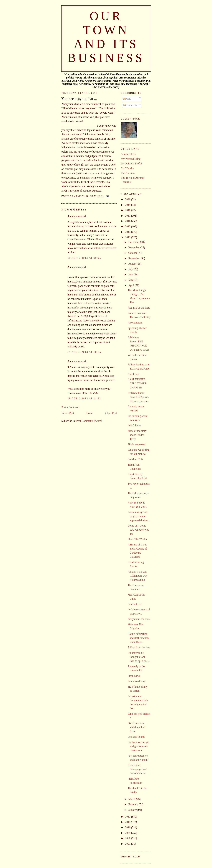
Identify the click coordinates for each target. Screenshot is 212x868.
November (134, 247)
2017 (128, 216)
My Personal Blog (131, 159)
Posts (127, 99)
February (134, 804)
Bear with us (134, 604)
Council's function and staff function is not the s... (138, 638)
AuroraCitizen (129, 154)
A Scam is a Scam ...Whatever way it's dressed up (138, 576)
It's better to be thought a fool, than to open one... (139, 657)
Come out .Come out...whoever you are (138, 530)
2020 (128, 199)
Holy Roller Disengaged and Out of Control (137, 769)
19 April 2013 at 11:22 (84, 398)
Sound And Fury (137, 681)
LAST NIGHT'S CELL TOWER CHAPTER (137, 383)
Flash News (134, 676)
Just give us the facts (139, 308)
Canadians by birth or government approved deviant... (139, 516)
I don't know (134, 425)
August (133, 264)
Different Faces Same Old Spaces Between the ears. (138, 397)
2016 (128, 221)
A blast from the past (139, 647)
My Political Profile (132, 164)
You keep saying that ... (79, 99)
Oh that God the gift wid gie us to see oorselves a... (139, 746)
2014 (128, 232)
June (131, 274)
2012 (128, 817)
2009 (128, 833)
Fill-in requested (137, 444)
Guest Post (133, 374)
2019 (128, 205)
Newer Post (68, 413)
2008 (128, 838)
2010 (128, 827)
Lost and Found (136, 737)
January (133, 810)
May (131, 280)
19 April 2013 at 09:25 (84, 258)
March (132, 799)
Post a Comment (70, 407)
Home (90, 413)
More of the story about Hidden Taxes (137, 435)
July (131, 269)
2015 (128, 226)
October (133, 253)
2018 (128, 210)
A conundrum (135, 323)
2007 (128, 844)
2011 (128, 822)
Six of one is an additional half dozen (136, 727)
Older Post (111, 413)
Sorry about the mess (139, 619)
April (131, 285)
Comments (130, 105)
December (134, 242)
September (134, 258)
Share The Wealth (137, 539)
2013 (128, 237)
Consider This (135, 459)
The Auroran (128, 173)
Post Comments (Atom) (89, 421)
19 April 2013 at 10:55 (84, 352)
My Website (127, 168)
